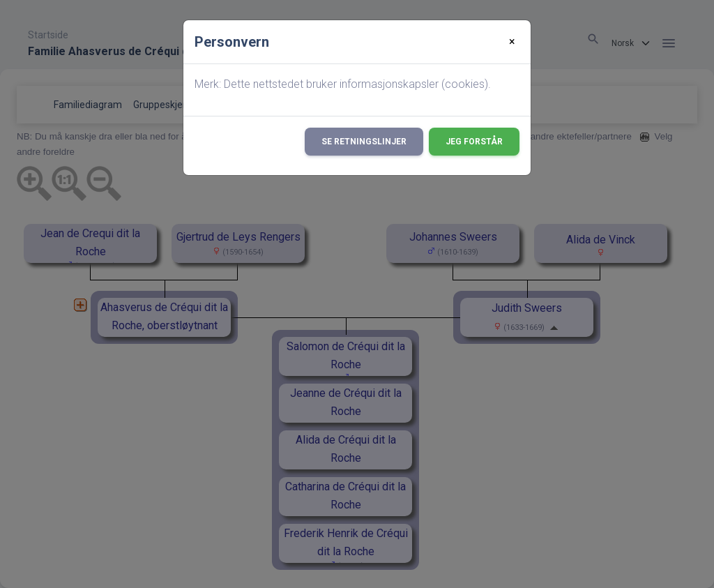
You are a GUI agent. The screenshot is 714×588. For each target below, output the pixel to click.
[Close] (512, 42)
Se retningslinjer (364, 142)
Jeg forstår (474, 142)
